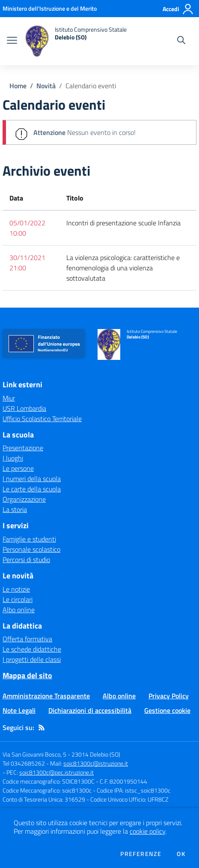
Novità (46, 86)
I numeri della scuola (32, 479)
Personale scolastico (31, 549)
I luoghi (13, 458)
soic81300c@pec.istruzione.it (56, 772)
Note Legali (19, 710)
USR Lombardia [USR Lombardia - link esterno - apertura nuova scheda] (24, 408)
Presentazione (23, 448)
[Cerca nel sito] (181, 41)
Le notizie (16, 589)
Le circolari (18, 599)
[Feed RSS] (42, 727)
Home (18, 86)
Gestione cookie (167, 710)
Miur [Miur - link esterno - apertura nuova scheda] (9, 398)
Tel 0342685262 (24, 763)
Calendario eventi (91, 86)
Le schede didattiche (32, 649)
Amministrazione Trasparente (46, 696)
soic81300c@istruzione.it (96, 763)
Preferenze (141, 854)
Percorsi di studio (26, 560)
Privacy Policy (169, 696)
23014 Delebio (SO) (96, 754)
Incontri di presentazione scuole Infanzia (123, 223)
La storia (15, 509)
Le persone (18, 468)
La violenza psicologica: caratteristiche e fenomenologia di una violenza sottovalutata (123, 268)
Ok (181, 854)
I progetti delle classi (32, 659)
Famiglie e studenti (29, 539)
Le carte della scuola (32, 489)
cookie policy (147, 831)
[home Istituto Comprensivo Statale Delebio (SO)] (76, 41)
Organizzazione (24, 499)
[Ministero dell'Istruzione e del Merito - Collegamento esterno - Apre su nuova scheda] (50, 8)
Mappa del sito (27, 675)
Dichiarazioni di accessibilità (90, 710)
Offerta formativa (27, 639)
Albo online (19, 610)
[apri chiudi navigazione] (12, 41)
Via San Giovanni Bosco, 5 (34, 754)
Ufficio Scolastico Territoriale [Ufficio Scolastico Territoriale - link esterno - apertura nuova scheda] (42, 419)
